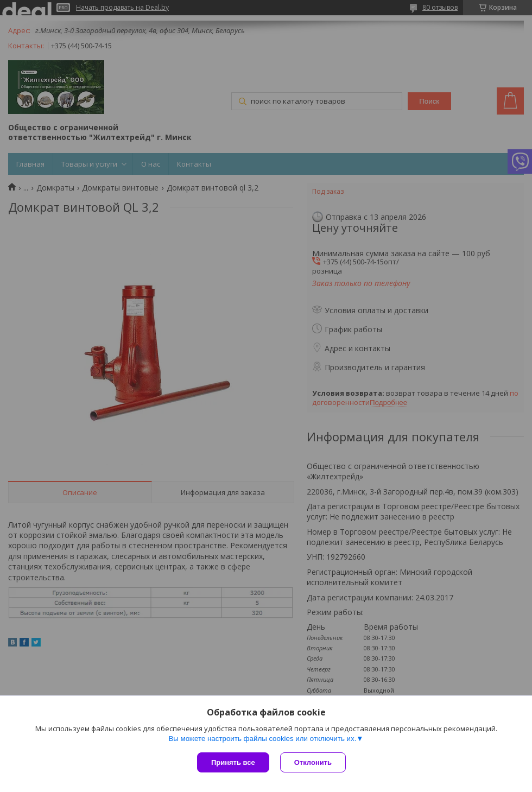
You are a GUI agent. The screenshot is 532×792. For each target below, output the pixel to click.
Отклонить (313, 762)
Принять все (233, 762)
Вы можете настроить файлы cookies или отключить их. (262, 739)
